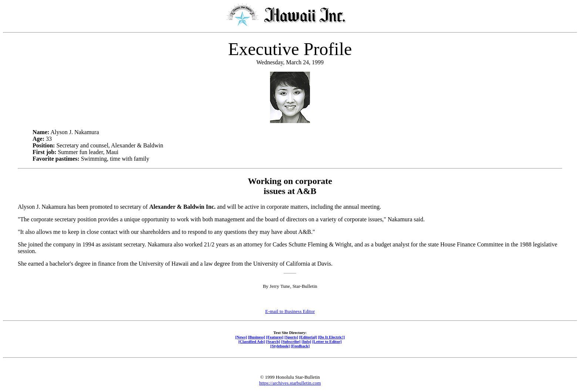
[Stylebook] (280, 346)
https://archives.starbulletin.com (290, 383)
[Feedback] (300, 346)
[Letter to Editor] (327, 341)
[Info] (306, 341)
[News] (241, 337)
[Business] (256, 337)
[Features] (275, 337)
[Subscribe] (291, 341)
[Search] (273, 341)
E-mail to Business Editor (290, 311)
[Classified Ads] (252, 341)
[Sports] (291, 337)
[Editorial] (308, 337)
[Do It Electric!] (331, 337)
